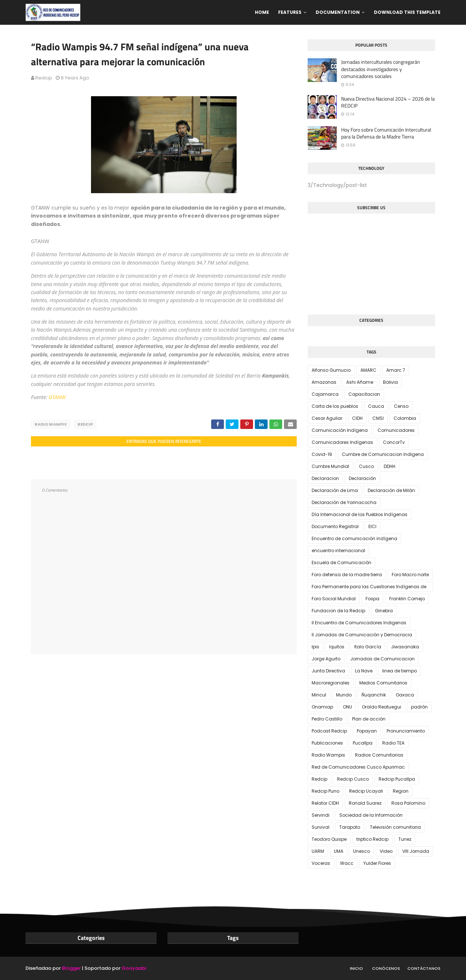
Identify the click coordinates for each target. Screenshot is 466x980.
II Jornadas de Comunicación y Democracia (362, 635)
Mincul (319, 695)
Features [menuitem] (290, 12)
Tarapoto (350, 827)
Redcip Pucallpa (397, 779)
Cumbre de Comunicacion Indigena (383, 454)
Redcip (44, 78)
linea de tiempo (400, 671)
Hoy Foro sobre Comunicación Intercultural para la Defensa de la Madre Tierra (386, 133)
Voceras (321, 863)
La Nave (364, 671)
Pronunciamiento (406, 731)
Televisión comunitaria (395, 827)
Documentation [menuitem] (338, 12)
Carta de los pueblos (335, 406)
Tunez (405, 839)
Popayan (367, 731)
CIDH (357, 418)
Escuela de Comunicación (341, 563)
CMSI (378, 418)
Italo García (368, 647)
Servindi (321, 815)
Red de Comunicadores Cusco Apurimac (358, 767)
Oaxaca (405, 695)
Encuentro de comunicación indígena (354, 538)
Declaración (362, 478)
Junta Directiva (328, 671)
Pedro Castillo (327, 719)
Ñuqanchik (374, 695)
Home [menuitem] (262, 12)
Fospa (372, 599)
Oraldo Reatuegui (382, 707)
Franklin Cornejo (407, 599)
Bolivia (390, 382)
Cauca (376, 406)
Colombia (405, 418)
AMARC (368, 370)
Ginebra (384, 611)
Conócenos (386, 968)
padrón (419, 707)
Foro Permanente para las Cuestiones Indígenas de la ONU (369, 588)
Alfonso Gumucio (331, 370)
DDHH (390, 466)
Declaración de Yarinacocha (344, 502)
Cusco (366, 466)
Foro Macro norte (410, 575)
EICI (372, 526)
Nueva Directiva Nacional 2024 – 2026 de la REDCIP (388, 102)
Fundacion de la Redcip (338, 611)
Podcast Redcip (329, 731)
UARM (318, 851)
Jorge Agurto (326, 659)
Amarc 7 (396, 370)
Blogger (71, 968)
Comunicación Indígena (340, 430)
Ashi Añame (360, 382)
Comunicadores (396, 430)
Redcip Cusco (353, 779)
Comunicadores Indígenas (342, 442)
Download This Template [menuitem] (407, 12)
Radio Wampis (51, 424)
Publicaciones (327, 743)
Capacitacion (364, 394)
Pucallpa (363, 743)
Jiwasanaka (405, 647)
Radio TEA (393, 743)
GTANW (57, 397)
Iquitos (337, 647)
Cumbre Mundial (330, 466)
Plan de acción (369, 719)
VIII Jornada (416, 851)
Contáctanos (424, 968)
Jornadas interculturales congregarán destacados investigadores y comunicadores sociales (381, 69)
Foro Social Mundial (334, 599)
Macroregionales (331, 683)
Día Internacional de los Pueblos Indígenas (360, 514)
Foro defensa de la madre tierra (347, 575)
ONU (347, 707)
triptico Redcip (372, 839)
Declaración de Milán (391, 490)
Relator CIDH (325, 803)
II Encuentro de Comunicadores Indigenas (359, 623)
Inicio (356, 968)
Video (386, 851)
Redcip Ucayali (366, 791)
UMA (339, 851)
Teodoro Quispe (329, 839)
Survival (321, 827)
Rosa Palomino (408, 803)
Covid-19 (322, 454)
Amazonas (324, 382)
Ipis (315, 647)
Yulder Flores (377, 863)
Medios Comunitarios (383, 683)
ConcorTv (394, 442)
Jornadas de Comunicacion (382, 659)
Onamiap (322, 707)
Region (401, 791)
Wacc (347, 863)
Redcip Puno (325, 791)
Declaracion (325, 478)
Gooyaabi (134, 968)
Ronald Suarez (365, 803)
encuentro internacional (338, 550)
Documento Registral (335, 526)
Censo (401, 406)
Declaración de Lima (335, 490)
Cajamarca (325, 394)
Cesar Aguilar (327, 418)
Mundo (344, 695)
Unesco (362, 851)
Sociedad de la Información (371, 815)
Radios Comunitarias (379, 755)
